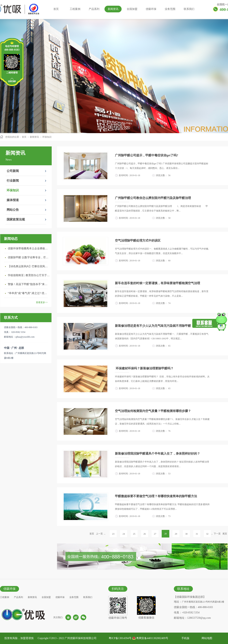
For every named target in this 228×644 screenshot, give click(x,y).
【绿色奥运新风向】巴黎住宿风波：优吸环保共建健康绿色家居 (29, 266)
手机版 (185, 638)
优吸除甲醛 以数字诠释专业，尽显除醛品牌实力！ (29, 257)
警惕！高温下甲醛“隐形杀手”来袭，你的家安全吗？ (29, 284)
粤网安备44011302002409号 (152, 638)
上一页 (99, 534)
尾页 (225, 534)
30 (186, 534)
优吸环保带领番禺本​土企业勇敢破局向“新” (29, 248)
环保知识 (47, 137)
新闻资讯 (34, 137)
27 (155, 534)
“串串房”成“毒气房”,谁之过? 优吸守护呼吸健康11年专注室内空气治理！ (29, 293)
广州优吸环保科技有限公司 (81, 638)
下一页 (217, 534)
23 (113, 534)
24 (124, 534)
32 (207, 534)
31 (197, 534)
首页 (56, 9)
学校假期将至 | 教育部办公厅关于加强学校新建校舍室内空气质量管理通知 (29, 275)
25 (134, 534)
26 (145, 534)
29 (176, 534)
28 (165, 534)
